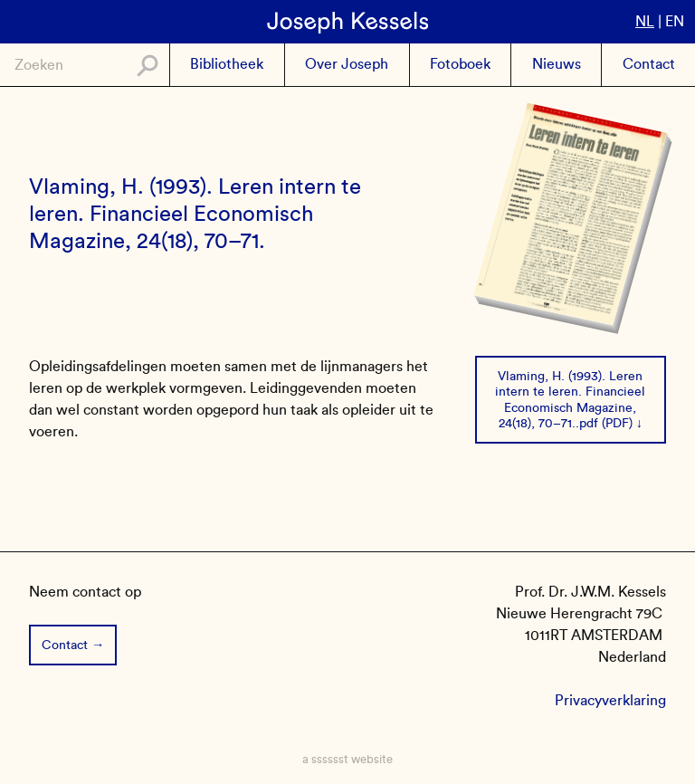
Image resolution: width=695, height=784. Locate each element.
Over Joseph (347, 64)
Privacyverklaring (610, 700)
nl (645, 21)
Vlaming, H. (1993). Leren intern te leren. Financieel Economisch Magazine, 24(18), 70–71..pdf (570, 399)
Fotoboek (460, 64)
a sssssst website (347, 759)
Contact (649, 64)
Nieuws (557, 64)
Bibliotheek (227, 64)
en (675, 21)
